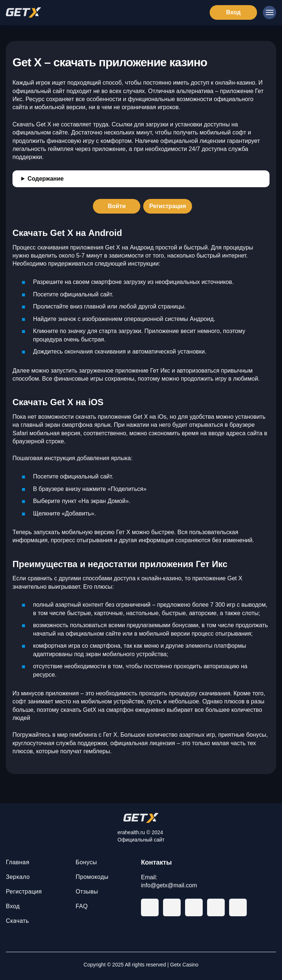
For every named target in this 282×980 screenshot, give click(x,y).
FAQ (82, 906)
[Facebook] (172, 907)
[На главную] (141, 818)
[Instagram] (238, 907)
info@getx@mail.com (169, 885)
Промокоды (92, 877)
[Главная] (23, 12)
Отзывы (87, 892)
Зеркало (18, 877)
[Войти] (117, 206)
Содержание (46, 179)
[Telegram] (150, 907)
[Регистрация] (167, 206)
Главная (18, 862)
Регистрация (24, 892)
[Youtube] (194, 907)
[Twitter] (216, 907)
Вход (13, 906)
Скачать (17, 921)
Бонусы (86, 862)
